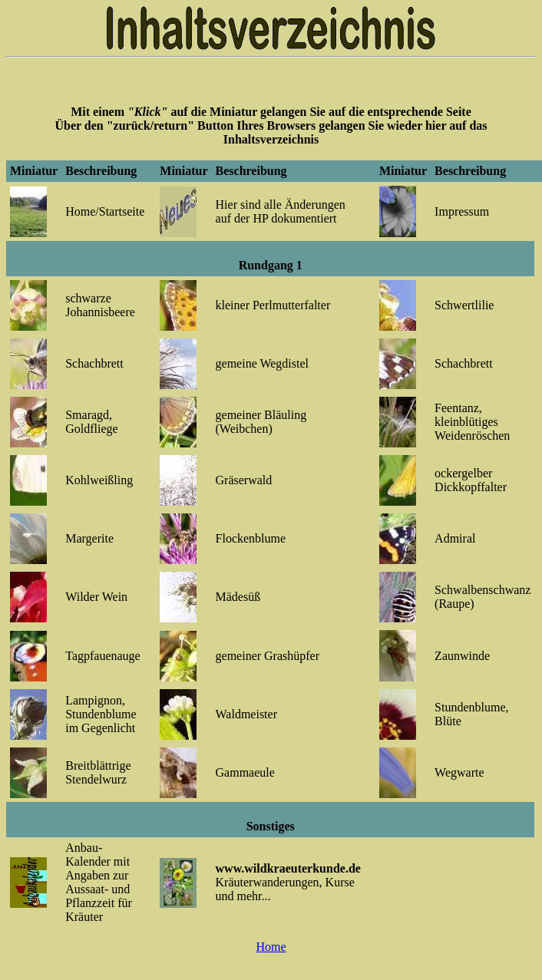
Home (271, 947)
